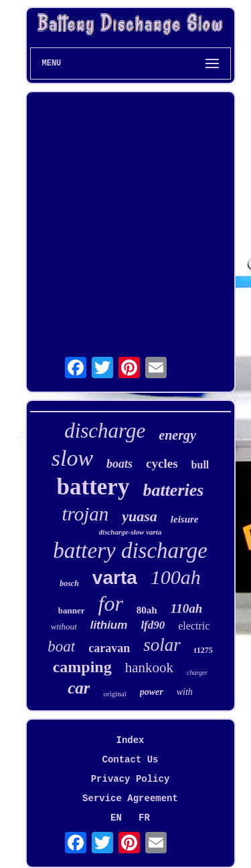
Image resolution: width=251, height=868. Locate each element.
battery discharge (130, 551)
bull (200, 465)
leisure (185, 519)
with (185, 692)
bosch (69, 583)
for (111, 603)
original (114, 694)
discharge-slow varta (131, 532)
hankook (149, 668)
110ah (187, 608)
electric (194, 626)
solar (162, 645)
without (64, 626)
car (79, 688)
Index (130, 740)
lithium (109, 625)
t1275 (203, 650)
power (152, 692)
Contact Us (130, 760)
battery (93, 487)
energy (177, 435)
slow (72, 458)
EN (116, 818)
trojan (85, 514)
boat (61, 646)
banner (72, 610)
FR (144, 818)
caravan (109, 648)
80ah (147, 610)
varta (115, 578)
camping (82, 667)
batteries (173, 490)
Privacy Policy (131, 779)
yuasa (140, 516)
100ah (176, 577)
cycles (162, 463)
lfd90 (153, 625)
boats (119, 464)
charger (197, 673)
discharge (105, 431)
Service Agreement (130, 799)
